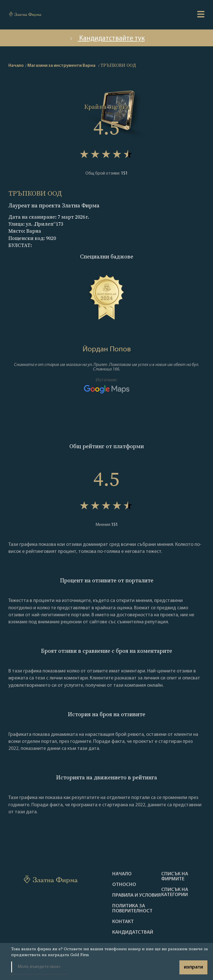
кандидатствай (133, 933)
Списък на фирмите (175, 877)
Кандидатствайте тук (107, 39)
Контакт (123, 922)
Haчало (122, 874)
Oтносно (124, 885)
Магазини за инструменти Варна (61, 66)
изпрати (193, 967)
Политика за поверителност (132, 909)
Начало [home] (16, 66)
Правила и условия (137, 896)
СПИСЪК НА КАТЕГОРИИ (175, 892)
